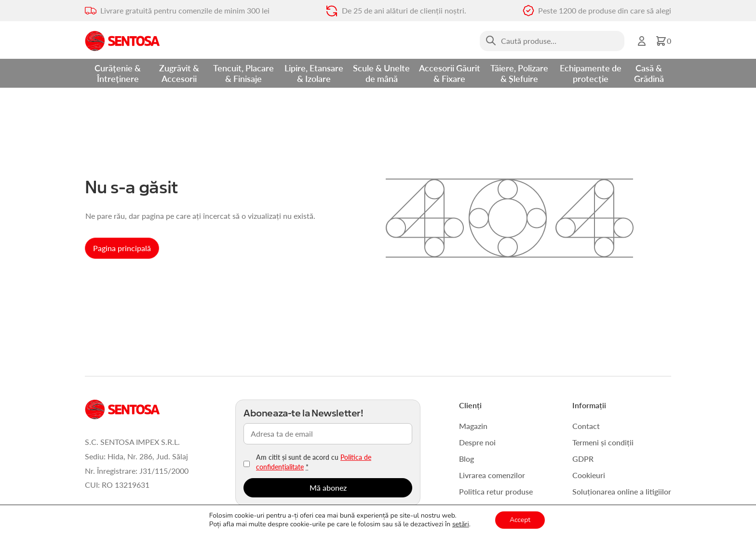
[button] (663, 41)
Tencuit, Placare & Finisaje (243, 73)
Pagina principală (122, 248)
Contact (586, 426)
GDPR (583, 459)
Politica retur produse (496, 491)
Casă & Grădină (649, 73)
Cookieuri (589, 475)
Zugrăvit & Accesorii (179, 73)
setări (461, 524)
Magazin (473, 426)
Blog (466, 459)
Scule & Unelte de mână (381, 73)
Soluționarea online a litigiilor (622, 491)
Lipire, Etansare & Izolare (314, 73)
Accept (520, 520)
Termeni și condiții (603, 442)
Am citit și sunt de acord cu (314, 462)
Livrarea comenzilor (492, 475)
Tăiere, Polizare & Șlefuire (519, 73)
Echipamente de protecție (591, 73)
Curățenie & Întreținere (118, 73)
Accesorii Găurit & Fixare (450, 73)
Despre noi (477, 442)
